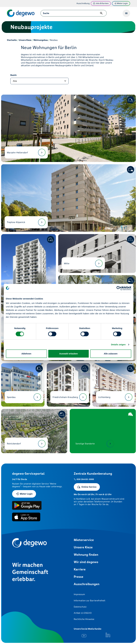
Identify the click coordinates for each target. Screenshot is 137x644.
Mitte (83, 263)
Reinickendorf (26, 444)
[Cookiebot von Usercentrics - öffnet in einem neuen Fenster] (119, 288)
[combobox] (71, 13)
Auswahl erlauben (68, 354)
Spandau (24, 397)
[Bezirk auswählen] (39, 81)
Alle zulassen (111, 354)
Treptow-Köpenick (26, 222)
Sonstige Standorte (95, 444)
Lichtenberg (115, 397)
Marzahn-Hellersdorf (26, 152)
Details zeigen (118, 345)
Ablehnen (26, 354)
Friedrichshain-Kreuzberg (70, 397)
